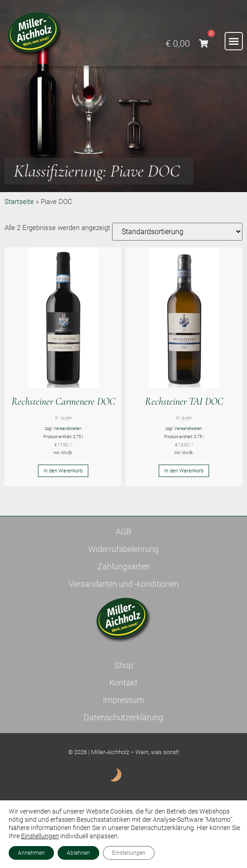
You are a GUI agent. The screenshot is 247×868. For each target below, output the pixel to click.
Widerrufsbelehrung (123, 549)
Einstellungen (40, 836)
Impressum (123, 700)
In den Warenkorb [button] (63, 471)
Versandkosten (67, 429)
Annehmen (31, 853)
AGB (123, 532)
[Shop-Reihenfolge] (177, 232)
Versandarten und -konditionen (124, 584)
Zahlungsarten (124, 566)
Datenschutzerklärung (123, 717)
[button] (234, 41)
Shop (124, 665)
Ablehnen (78, 853)
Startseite (19, 202)
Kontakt (123, 683)
